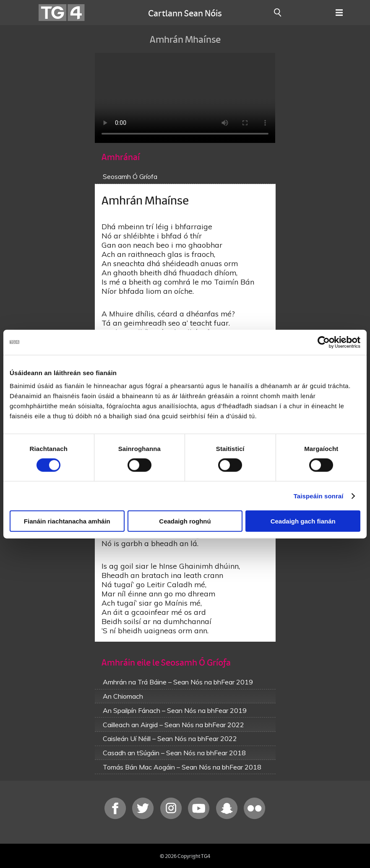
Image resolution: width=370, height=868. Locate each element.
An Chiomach (123, 696)
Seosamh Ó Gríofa (130, 176)
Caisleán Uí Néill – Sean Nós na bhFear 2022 (170, 738)
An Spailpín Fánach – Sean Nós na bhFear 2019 (175, 710)
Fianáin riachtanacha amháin (67, 521)
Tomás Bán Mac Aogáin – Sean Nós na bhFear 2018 (182, 767)
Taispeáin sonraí (319, 496)
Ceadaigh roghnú (185, 521)
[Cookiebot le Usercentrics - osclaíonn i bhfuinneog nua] (324, 342)
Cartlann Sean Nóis (185, 13)
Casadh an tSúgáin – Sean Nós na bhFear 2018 (174, 753)
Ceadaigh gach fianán (303, 521)
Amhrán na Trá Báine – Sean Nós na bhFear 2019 (178, 682)
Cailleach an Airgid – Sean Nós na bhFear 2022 (173, 725)
